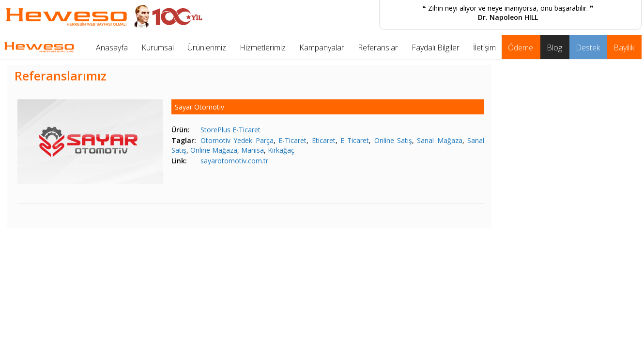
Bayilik (624, 48)
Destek (588, 48)
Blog (554, 48)
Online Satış (393, 140)
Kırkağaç (281, 150)
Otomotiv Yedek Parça (237, 140)
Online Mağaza (214, 150)
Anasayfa (112, 48)
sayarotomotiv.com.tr (234, 161)
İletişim (484, 48)
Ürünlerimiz (207, 48)
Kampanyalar (322, 48)
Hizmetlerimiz (263, 48)
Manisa (253, 150)
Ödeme (521, 48)
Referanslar (378, 48)
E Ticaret (355, 140)
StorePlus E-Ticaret (230, 130)
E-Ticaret (292, 140)
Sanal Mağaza (439, 140)
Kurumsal (158, 48)
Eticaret (324, 140)
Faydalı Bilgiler (436, 48)
